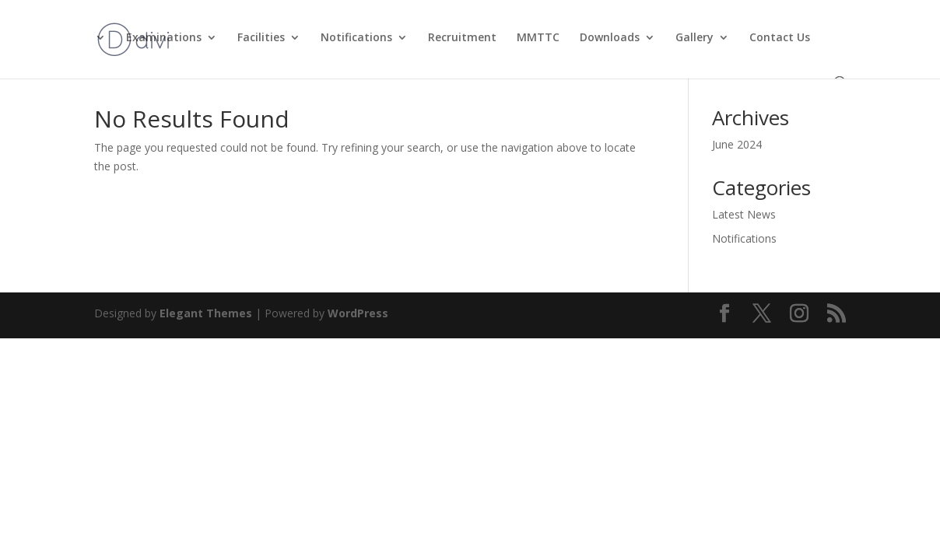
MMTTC (538, 38)
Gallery (694, 38)
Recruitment (462, 38)
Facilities (261, 38)
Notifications (356, 38)
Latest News (744, 214)
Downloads (610, 38)
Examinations (164, 38)
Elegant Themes (206, 313)
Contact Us (780, 38)
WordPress (358, 313)
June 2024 (737, 144)
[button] (838, 47)
